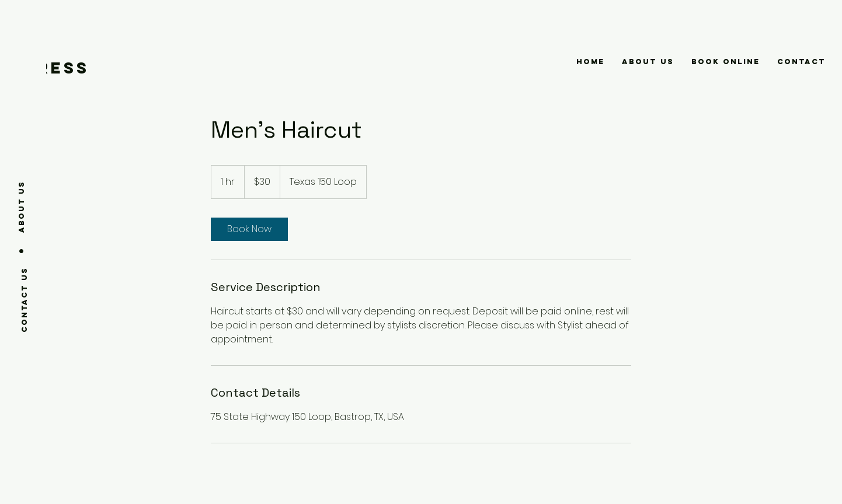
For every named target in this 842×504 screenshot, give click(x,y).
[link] (249, 229)
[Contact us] (24, 299)
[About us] (22, 206)
